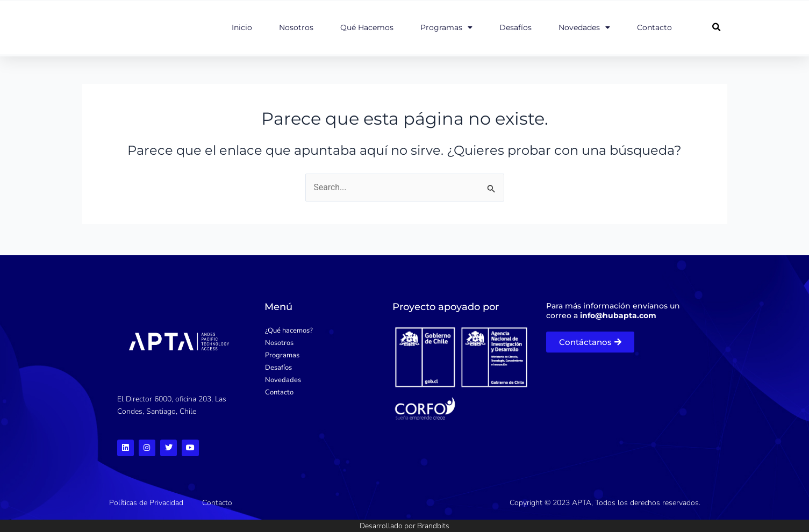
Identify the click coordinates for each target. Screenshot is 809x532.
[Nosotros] (320, 342)
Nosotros (296, 27)
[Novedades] (320, 379)
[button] (716, 28)
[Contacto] (320, 391)
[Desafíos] (320, 367)
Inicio (242, 27)
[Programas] (320, 354)
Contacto (654, 27)
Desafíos (516, 27)
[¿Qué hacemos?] (320, 330)
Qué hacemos (367, 27)
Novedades (584, 27)
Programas (446, 27)
